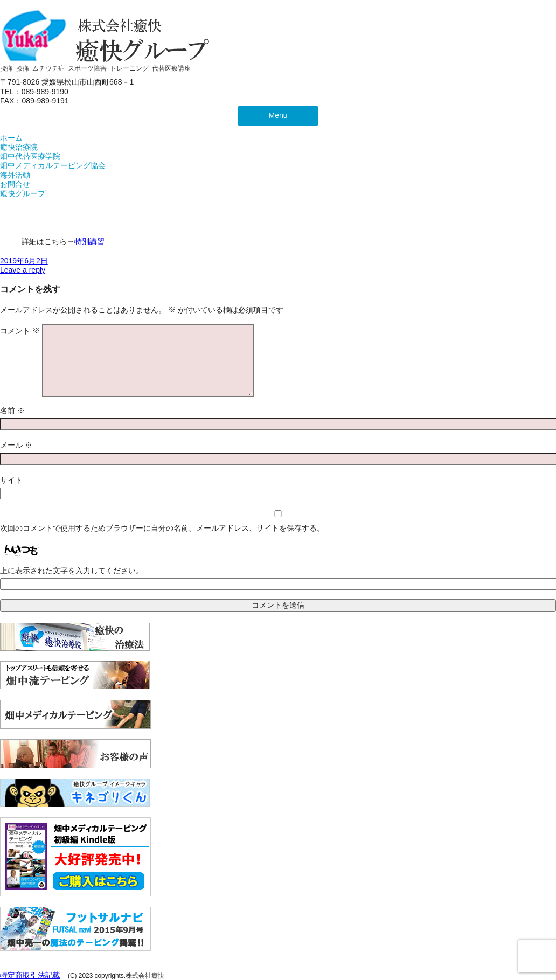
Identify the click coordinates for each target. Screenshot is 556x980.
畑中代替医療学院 (30, 156)
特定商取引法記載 (30, 975)
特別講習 (89, 241)
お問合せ (15, 184)
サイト (11, 480)
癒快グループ (23, 193)
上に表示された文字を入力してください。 (72, 571)
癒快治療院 (19, 147)
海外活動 (15, 175)
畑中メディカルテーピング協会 (53, 165)
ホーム (11, 138)
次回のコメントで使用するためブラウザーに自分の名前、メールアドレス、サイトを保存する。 (162, 528)
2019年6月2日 (24, 261)
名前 (12, 411)
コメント (20, 331)
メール (16, 445)
